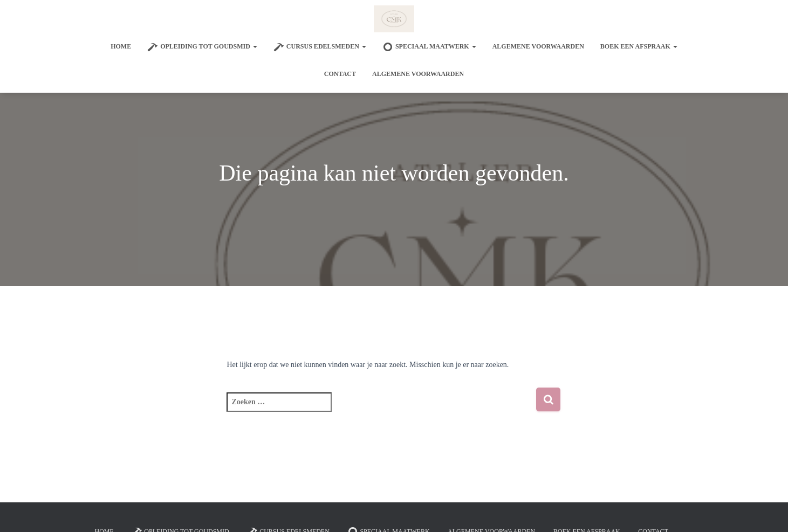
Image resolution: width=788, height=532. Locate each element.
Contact (340, 74)
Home (121, 46)
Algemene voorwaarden (538, 46)
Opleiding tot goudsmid (202, 47)
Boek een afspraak (639, 46)
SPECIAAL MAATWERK (429, 47)
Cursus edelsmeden (320, 47)
